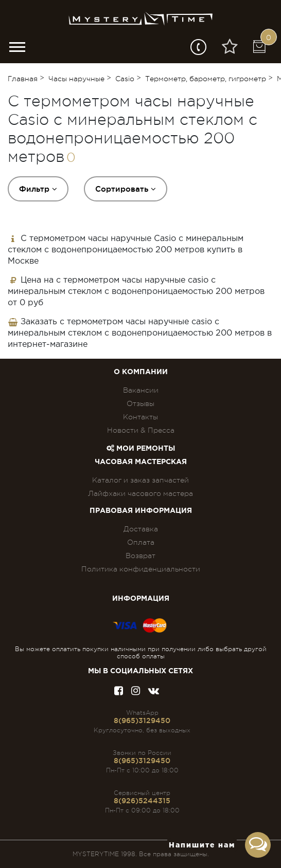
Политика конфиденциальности (141, 569)
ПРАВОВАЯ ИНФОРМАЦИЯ (141, 511)
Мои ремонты (141, 449)
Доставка (141, 529)
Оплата (141, 542)
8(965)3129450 (142, 721)
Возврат (140, 556)
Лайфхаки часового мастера (140, 493)
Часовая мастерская (141, 462)
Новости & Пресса (141, 430)
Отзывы (140, 403)
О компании (141, 372)
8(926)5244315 (142, 801)
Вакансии (141, 390)
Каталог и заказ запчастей (140, 480)
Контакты (140, 417)
